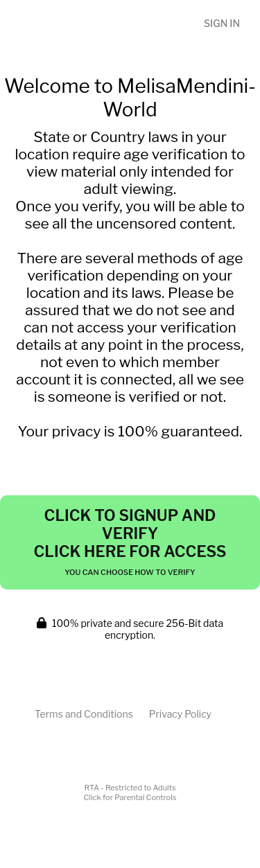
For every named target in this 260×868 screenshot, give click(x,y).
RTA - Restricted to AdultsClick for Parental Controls (130, 792)
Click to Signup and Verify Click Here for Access (130, 542)
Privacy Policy (180, 714)
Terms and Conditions (84, 714)
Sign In (222, 23)
